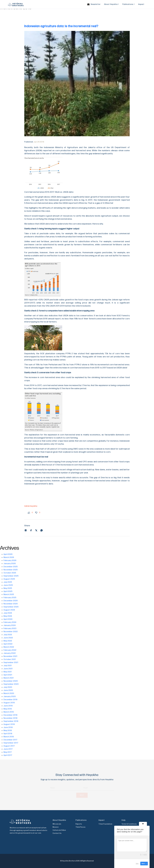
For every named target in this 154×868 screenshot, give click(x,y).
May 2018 (8, 731)
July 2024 (8, 613)
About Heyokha (111, 4)
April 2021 (8, 675)
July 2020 (8, 687)
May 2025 (8, 588)
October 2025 (10, 573)
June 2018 (8, 727)
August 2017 (9, 746)
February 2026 (10, 561)
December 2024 (11, 601)
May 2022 (8, 641)
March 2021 (9, 678)
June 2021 (8, 669)
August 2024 (9, 610)
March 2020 (9, 693)
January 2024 (10, 625)
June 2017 (8, 749)
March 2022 (9, 647)
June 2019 (8, 706)
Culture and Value (59, 830)
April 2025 (8, 591)
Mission (56, 827)
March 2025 (9, 595)
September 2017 (11, 743)
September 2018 (11, 721)
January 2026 (10, 564)
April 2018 (8, 734)
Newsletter (94, 4)
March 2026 (9, 557)
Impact (141, 4)
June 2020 (8, 690)
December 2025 (11, 567)
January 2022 (10, 653)
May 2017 (8, 752)
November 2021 (10, 656)
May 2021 (8, 672)
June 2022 (8, 638)
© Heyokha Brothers (68, 861)
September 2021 (11, 663)
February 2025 (10, 598)
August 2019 (9, 703)
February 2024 (10, 622)
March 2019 (9, 712)
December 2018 (10, 715)
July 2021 (8, 666)
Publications (128, 4)
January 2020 (10, 697)
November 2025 (11, 570)
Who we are (57, 824)
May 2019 (8, 709)
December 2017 (10, 740)
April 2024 (8, 619)
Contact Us (57, 833)
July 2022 (8, 635)
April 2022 (8, 644)
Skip (137, 864)
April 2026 (8, 554)
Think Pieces (80, 827)
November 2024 (11, 604)
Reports (79, 824)
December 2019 (10, 700)
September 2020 (11, 684)
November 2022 (11, 632)
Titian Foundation (105, 824)
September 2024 (11, 607)
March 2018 (9, 737)
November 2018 (10, 718)
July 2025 (8, 582)
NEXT (77, 795)
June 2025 (8, 585)
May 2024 (8, 616)
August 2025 (9, 579)
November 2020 (11, 681)
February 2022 (10, 650)
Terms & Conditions (129, 824)
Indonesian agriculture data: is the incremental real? (61, 26)
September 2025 (11, 576)
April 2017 (8, 755)
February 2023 (10, 629)
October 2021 (10, 659)
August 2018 (9, 724)
